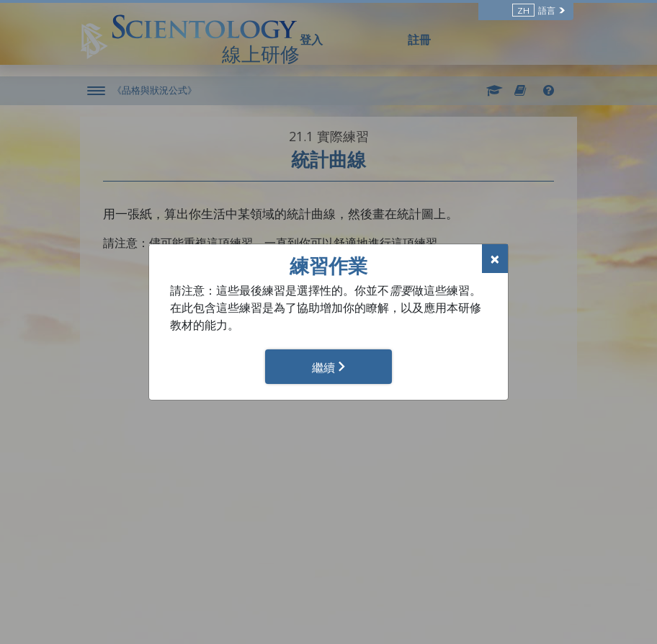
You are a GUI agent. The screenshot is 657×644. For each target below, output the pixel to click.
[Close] (495, 259)
